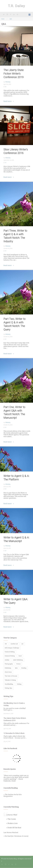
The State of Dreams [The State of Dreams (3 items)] (11, 676)
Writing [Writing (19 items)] (19, 684)
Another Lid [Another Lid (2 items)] (14, 644)
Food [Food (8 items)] (20, 656)
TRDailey (8, 82)
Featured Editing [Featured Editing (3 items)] (10, 652)
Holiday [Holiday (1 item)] (7, 660)
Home (3, 19)
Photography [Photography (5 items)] (9, 664)
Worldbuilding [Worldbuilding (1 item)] (9, 684)
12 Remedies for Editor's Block (14, 733)
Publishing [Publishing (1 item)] (8, 668)
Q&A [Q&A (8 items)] (16, 668)
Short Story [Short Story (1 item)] (8, 672)
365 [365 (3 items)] (6, 644)
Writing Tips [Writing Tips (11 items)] (8, 688)
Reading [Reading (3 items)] (24, 668)
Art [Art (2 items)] (22, 644)
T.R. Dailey (17, 6)
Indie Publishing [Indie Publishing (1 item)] (18, 660)
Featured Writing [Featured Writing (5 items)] (10, 656)
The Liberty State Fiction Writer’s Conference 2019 (14, 74)
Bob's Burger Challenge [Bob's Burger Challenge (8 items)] (12, 648)
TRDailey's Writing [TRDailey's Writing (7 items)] (10, 680)
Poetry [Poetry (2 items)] (18, 664)
